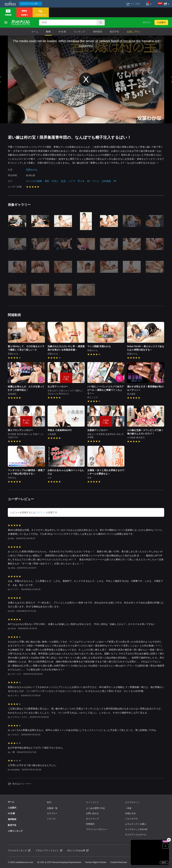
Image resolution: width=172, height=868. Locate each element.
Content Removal (118, 862)
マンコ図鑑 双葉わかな (99, 346)
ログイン (147, 22)
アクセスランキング (19, 850)
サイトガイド (92, 802)
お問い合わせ (92, 813)
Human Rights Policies (96, 862)
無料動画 (98, 32)
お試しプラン (134, 32)
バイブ (72, 181)
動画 (48, 32)
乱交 (64, 181)
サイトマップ (92, 819)
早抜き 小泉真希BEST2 (60, 430)
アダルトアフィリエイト (49, 850)
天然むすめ (130, 813)
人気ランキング (15, 831)
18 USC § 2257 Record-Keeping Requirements (59, 862)
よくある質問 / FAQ (95, 808)
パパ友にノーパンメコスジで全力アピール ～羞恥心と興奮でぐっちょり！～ (106, 390)
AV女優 (62, 32)
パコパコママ (131, 819)
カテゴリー (52, 813)
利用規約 (90, 824)
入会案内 (161, 22)
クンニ (96, 181)
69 (88, 181)
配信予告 (115, 32)
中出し (55, 181)
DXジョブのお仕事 (78, 850)
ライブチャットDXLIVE (136, 829)
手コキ (81, 181)
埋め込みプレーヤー (20, 784)
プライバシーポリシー (97, 829)
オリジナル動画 (34, 181)
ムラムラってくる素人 (136, 824)
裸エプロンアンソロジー (20, 430)
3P (115, 181)
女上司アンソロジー (58, 387)
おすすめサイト (133, 802)
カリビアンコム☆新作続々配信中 (31, 4)
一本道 (128, 808)
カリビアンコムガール (136, 835)
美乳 (47, 181)
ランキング (79, 32)
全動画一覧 (52, 808)
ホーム (35, 32)
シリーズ (51, 819)
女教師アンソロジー (98, 430)
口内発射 (106, 181)
